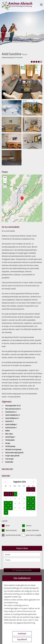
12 (15, 499)
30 (33, 508)
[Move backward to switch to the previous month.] (6, 482)
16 (33, 499)
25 (11, 508)
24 (6, 508)
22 (29, 503)
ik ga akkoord (22, 640)
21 (24, 503)
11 (10, 499)
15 (29, 499)
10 (6, 499)
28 (24, 508)
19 (15, 503)
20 (19, 503)
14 (24, 499)
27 (19, 508)
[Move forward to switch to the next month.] (33, 482)
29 (28, 508)
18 (10, 503)
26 (15, 508)
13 (19, 499)
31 (6, 512)
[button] (22, 198)
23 (33, 503)
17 (6, 503)
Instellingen (22, 634)
